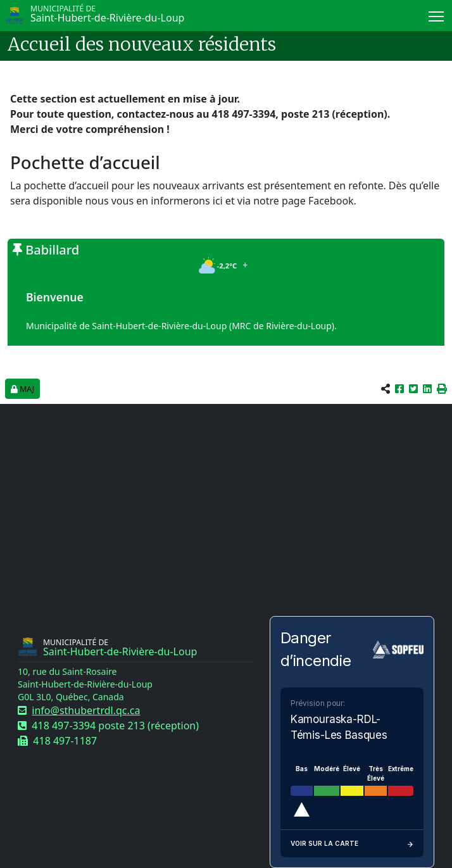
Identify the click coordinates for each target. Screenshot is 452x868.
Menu (437, 14)
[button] (442, 389)
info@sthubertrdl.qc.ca (86, 710)
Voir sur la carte (352, 844)
